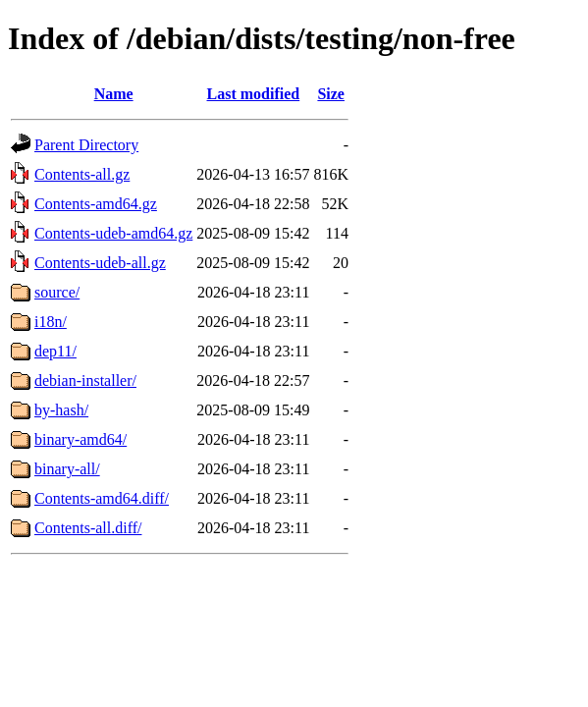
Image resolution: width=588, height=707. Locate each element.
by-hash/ (61, 410)
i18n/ (51, 322)
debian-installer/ (85, 381)
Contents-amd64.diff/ (102, 498)
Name (114, 94)
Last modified (254, 94)
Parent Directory (86, 145)
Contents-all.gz (82, 174)
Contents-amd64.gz (96, 204)
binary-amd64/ (80, 439)
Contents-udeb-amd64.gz (113, 233)
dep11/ (55, 351)
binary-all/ (67, 469)
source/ (57, 292)
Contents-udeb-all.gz (100, 263)
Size (331, 94)
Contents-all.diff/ (88, 528)
